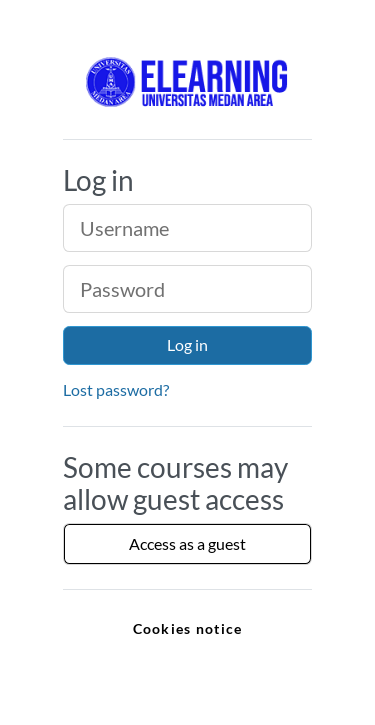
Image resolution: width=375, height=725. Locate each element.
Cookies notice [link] (188, 628)
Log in (187, 344)
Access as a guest (187, 543)
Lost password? (116, 389)
